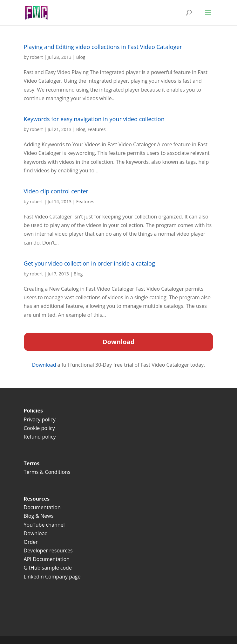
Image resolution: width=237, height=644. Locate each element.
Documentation (42, 507)
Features (97, 129)
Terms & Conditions (48, 472)
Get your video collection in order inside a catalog (89, 263)
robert (36, 57)
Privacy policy (40, 419)
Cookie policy (39, 428)
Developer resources (48, 551)
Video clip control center (56, 191)
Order (31, 542)
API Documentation (47, 559)
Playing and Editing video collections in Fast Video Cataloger (103, 47)
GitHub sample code (48, 568)
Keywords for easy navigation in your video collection (94, 119)
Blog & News (39, 516)
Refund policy (40, 437)
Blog (81, 57)
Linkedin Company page (52, 577)
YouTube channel (44, 525)
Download (45, 365)
